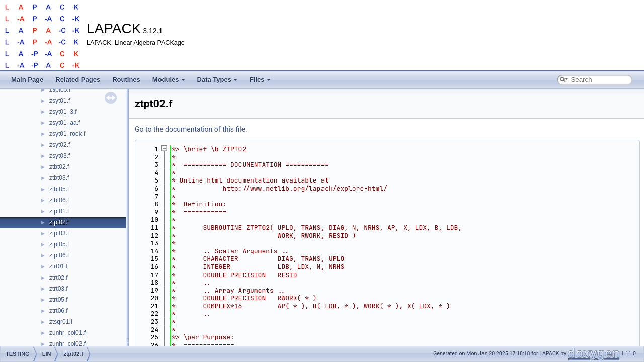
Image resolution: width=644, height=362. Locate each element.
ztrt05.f (59, 300)
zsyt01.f (60, 101)
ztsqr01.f (61, 322)
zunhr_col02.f (67, 344)
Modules (169, 80)
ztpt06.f (59, 255)
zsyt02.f (60, 145)
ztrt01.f (59, 266)
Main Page (27, 80)
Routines (126, 80)
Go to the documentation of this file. (191, 129)
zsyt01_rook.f (67, 134)
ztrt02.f (59, 278)
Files (260, 80)
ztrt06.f (59, 311)
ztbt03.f (59, 178)
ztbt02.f (59, 167)
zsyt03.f (60, 156)
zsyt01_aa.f (65, 123)
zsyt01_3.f (63, 112)
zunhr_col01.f (67, 333)
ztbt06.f (59, 200)
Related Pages (78, 80)
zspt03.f (60, 89)
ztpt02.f (59, 222)
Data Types (217, 80)
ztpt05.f (59, 244)
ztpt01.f (59, 211)
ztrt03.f (59, 289)
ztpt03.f (59, 233)
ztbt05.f (59, 189)
